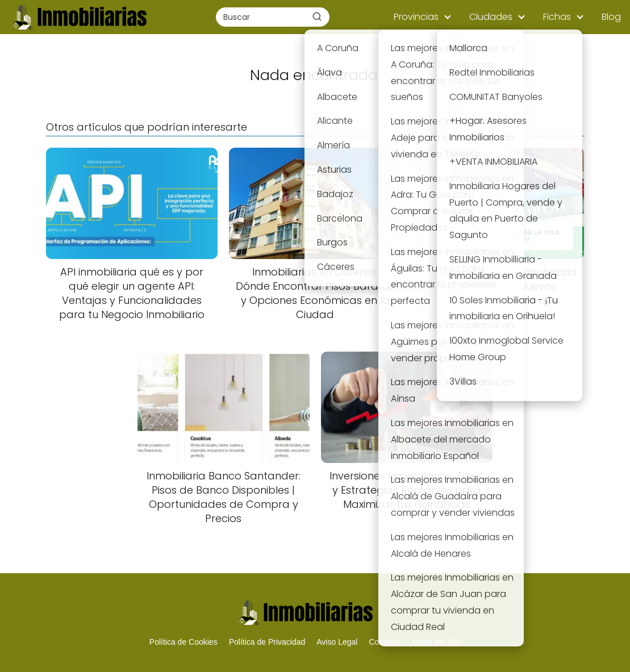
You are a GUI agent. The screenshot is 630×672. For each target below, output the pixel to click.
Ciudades (491, 17)
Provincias (416, 17)
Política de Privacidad (267, 642)
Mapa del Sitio (437, 642)
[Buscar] (317, 16)
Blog (611, 17)
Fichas (557, 17)
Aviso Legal (337, 642)
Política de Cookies (183, 642)
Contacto (385, 642)
